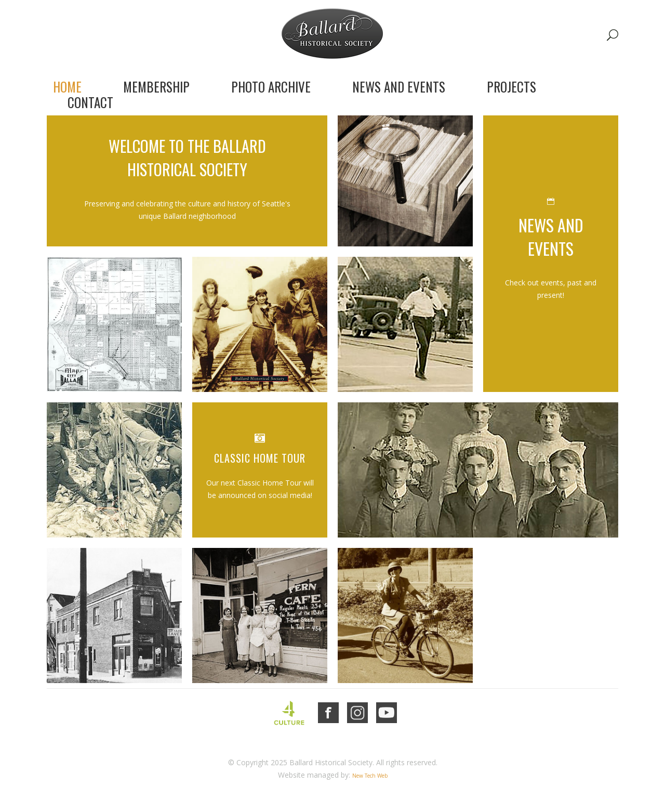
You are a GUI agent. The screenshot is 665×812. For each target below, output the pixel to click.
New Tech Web (370, 776)
